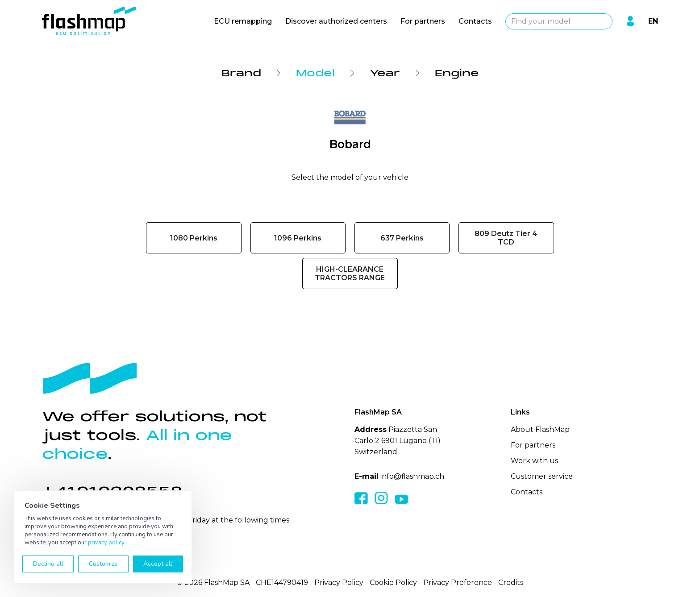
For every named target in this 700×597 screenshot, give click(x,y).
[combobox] (559, 21)
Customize (103, 564)
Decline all (48, 564)
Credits (511, 582)
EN (653, 21)
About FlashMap (540, 429)
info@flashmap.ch (412, 476)
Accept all (158, 564)
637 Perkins (402, 238)
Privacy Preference (458, 582)
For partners (423, 21)
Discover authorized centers (336, 21)
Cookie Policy (393, 582)
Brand (241, 73)
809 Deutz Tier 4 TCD (506, 238)
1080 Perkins (194, 238)
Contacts (475, 21)
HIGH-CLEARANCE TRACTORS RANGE (350, 274)
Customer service (542, 476)
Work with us (534, 461)
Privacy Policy (339, 582)
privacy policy (106, 543)
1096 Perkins (298, 238)
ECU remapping (243, 21)
